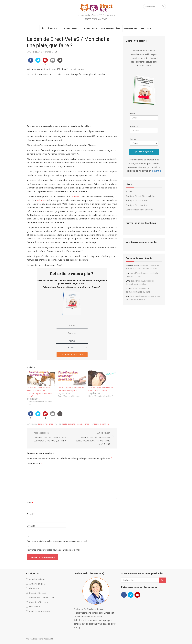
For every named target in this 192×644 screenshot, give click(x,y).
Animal (72, 341)
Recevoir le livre (72, 355)
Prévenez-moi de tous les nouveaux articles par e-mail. (54, 550)
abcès (64, 424)
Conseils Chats (89, 28)
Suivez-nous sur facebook (141, 223)
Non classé (34, 607)
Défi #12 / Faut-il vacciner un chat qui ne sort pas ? (71, 389)
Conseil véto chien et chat (42, 597)
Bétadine (41, 200)
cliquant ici (157, 171)
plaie (74, 424)
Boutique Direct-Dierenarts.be (140, 196)
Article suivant (93, 439)
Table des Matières (111, 28)
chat (70, 424)
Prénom (134, 126)
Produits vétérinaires (39, 611)
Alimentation (35, 588)
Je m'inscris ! (144, 152)
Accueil (129, 191)
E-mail (31, 514)
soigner (86, 424)
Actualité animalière (39, 579)
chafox (48, 52)
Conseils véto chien (38, 602)
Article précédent (52, 437)
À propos (53, 28)
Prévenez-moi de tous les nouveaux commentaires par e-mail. (57, 541)
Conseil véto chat (45, 424)
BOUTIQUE (146, 28)
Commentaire (34, 463)
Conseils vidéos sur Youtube (139, 210)
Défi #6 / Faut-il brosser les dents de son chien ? (101, 389)
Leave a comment (102, 424)
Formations (131, 28)
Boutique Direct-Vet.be (137, 200)
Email (133, 114)
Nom (30, 502)
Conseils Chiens (69, 28)
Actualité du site (37, 584)
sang (80, 424)
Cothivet (75, 196)
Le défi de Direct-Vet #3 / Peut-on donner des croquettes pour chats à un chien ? (39, 392)
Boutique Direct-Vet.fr (136, 205)
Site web (31, 526)
